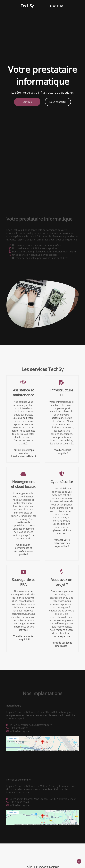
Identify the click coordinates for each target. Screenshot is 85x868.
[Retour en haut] (79, 861)
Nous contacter (58, 102)
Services (27, 102)
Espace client (57, 6)
